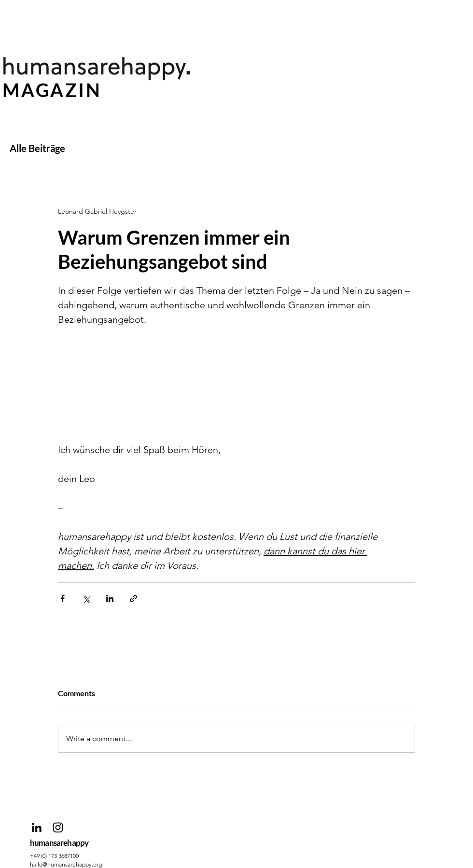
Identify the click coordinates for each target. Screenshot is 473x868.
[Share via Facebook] (63, 599)
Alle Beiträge (37, 148)
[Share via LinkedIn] (110, 599)
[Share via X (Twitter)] (86, 599)
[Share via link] (133, 599)
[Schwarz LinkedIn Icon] (37, 827)
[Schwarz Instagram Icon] (58, 827)
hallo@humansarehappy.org (66, 864)
